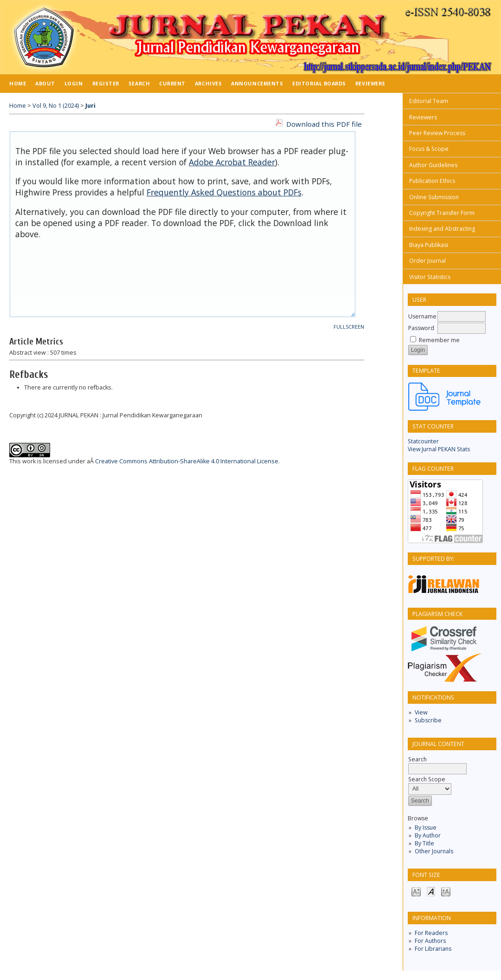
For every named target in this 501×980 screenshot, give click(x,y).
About (45, 83)
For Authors (430, 941)
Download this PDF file (324, 124)
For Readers (431, 933)
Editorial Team (429, 101)
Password (421, 328)
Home (18, 83)
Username (422, 316)
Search (139, 83)
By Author (428, 835)
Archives (208, 83)
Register (106, 83)
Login (74, 83)
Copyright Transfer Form (442, 213)
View (421, 712)
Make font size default (431, 891)
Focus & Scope (429, 149)
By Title (424, 843)
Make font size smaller (416, 891)
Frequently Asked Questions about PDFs (224, 192)
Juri (90, 106)
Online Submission (434, 197)
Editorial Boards (319, 83)
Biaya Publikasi (429, 245)
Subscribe (428, 720)
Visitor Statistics (430, 277)
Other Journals (434, 851)
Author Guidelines (433, 165)
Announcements (257, 83)
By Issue (426, 827)
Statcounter (423, 441)
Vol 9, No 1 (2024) (56, 106)
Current (172, 83)
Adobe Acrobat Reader (232, 162)
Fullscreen (349, 327)
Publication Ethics (432, 181)
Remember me (439, 340)
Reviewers (423, 117)
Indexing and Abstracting (442, 229)
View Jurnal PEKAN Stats (439, 449)
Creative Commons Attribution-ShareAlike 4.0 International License (187, 461)
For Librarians (433, 949)
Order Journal (427, 261)
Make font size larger (446, 891)
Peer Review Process (437, 133)
